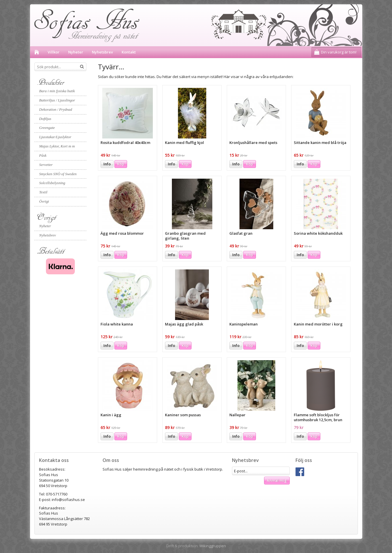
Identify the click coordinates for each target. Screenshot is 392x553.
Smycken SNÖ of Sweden (58, 174)
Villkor (54, 52)
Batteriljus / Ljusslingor (57, 100)
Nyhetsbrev (102, 52)
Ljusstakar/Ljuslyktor (55, 137)
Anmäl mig (277, 480)
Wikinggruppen (213, 546)
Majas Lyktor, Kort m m (57, 146)
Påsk (43, 155)
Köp (121, 164)
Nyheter (76, 52)
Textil (43, 192)
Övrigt (44, 201)
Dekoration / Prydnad (56, 109)
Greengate (47, 128)
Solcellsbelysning (52, 183)
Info (107, 164)
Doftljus (45, 119)
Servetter (46, 165)
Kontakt (129, 52)
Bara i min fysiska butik (57, 91)
